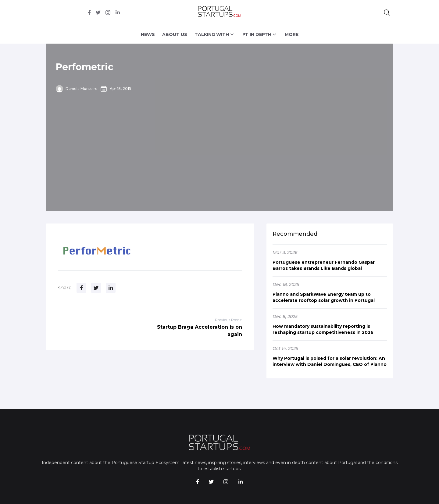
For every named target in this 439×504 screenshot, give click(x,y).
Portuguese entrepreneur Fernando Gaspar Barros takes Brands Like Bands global (324, 265)
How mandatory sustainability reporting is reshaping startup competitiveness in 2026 (323, 329)
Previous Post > (228, 320)
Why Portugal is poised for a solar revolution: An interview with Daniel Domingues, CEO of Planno (330, 361)
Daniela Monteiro (82, 89)
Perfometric (85, 67)
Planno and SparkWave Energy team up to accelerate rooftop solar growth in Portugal (324, 297)
